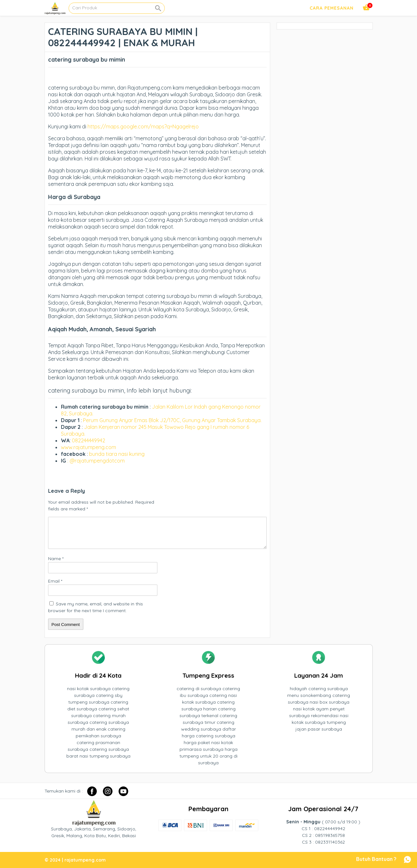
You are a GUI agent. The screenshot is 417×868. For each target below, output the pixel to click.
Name (56, 559)
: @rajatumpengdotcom (96, 461)
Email (55, 581)
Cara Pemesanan (332, 8)
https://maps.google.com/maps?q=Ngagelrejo (143, 126)
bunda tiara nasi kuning (117, 454)
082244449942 (88, 440)
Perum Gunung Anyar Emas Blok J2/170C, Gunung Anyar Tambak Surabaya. (172, 420)
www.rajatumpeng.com (88, 447)
